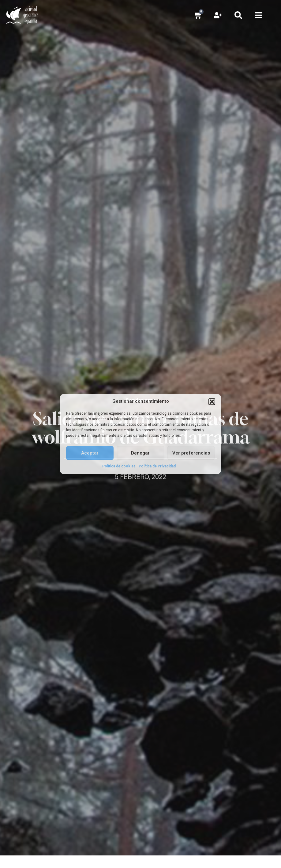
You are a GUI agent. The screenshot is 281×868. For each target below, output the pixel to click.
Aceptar (90, 453)
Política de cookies (119, 466)
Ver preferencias (191, 453)
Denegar (140, 453)
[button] (212, 402)
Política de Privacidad (157, 466)
